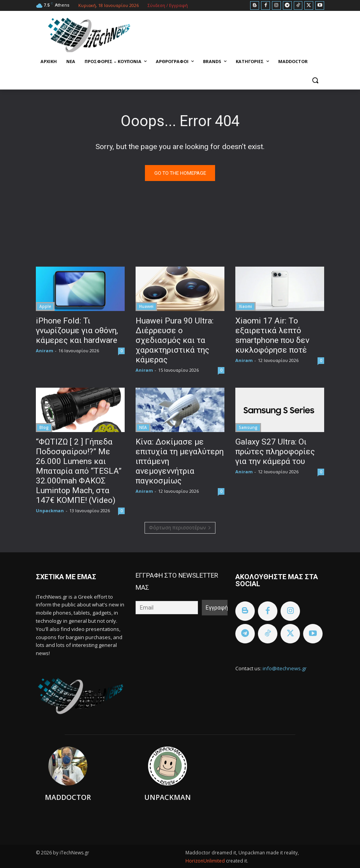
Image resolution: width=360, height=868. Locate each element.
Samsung (248, 427)
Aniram (44, 351)
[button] (315, 80)
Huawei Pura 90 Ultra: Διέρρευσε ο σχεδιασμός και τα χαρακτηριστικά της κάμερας (175, 340)
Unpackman (50, 510)
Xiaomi (245, 306)
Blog (44, 427)
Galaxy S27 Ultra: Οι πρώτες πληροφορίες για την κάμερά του (275, 452)
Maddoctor (68, 797)
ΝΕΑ (143, 427)
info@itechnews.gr (285, 668)
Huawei (146, 306)
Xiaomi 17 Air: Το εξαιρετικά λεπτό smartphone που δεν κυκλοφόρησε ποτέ (272, 335)
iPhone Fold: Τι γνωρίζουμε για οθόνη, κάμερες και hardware (77, 330)
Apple (45, 306)
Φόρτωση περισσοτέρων (180, 528)
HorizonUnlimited (206, 861)
